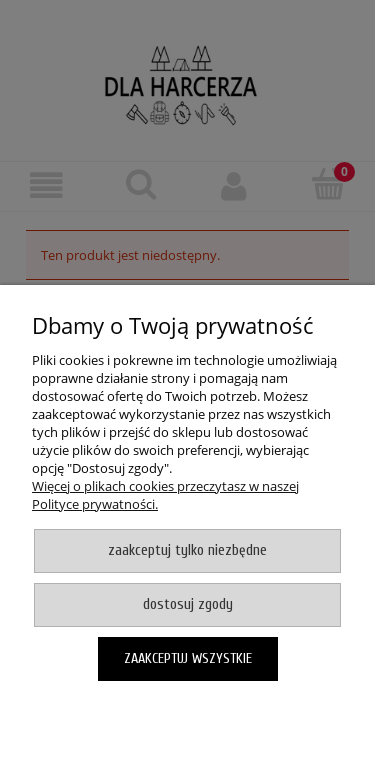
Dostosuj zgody (188, 604)
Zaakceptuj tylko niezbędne (187, 550)
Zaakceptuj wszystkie (188, 658)
